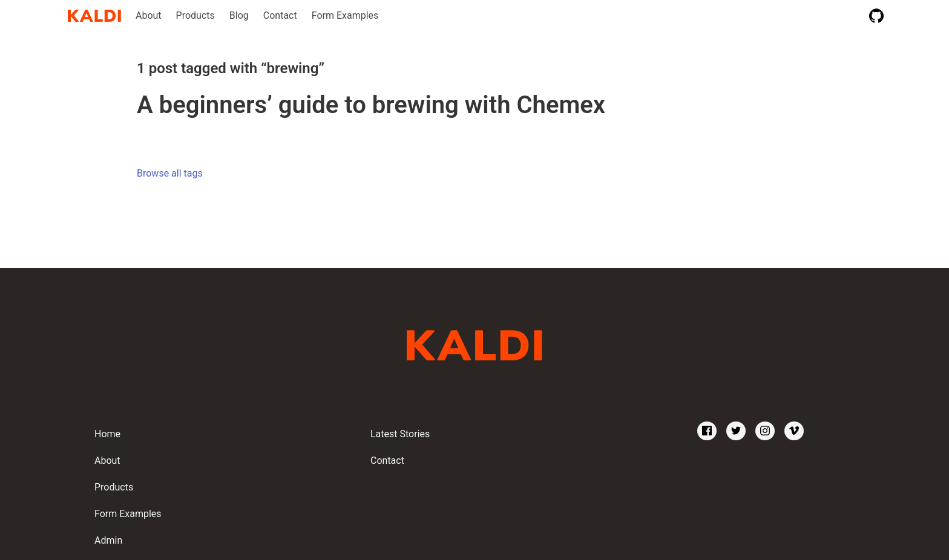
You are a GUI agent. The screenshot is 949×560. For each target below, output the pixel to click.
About (149, 15)
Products (195, 15)
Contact (280, 15)
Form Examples (345, 15)
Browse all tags (170, 173)
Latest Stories (400, 434)
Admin (108, 540)
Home (107, 434)
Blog (239, 15)
